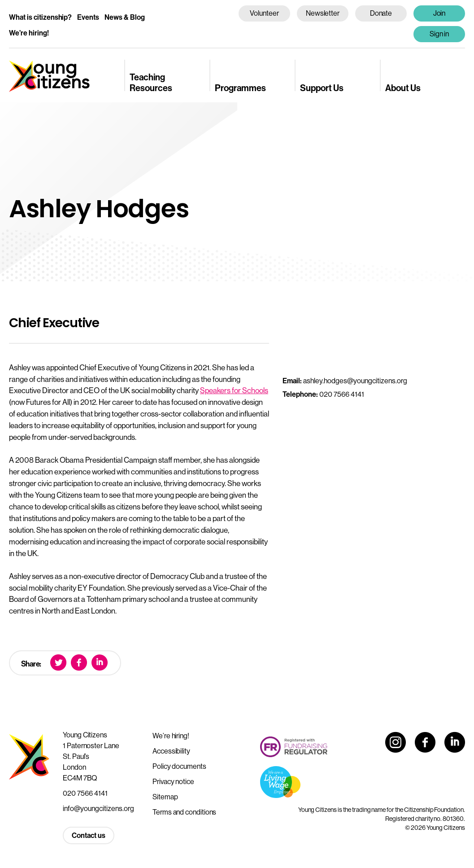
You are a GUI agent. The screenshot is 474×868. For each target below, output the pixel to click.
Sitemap (165, 797)
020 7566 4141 (85, 793)
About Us (403, 88)
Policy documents (179, 766)
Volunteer (264, 13)
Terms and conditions (184, 812)
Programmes (240, 88)
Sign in (439, 34)
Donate (381, 13)
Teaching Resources (151, 82)
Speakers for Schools (234, 390)
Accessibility (171, 751)
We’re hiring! (29, 33)
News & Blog (125, 17)
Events (88, 17)
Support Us (322, 88)
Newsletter (323, 13)
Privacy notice (173, 781)
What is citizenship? (40, 17)
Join (439, 13)
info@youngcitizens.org (98, 808)
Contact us (89, 835)
